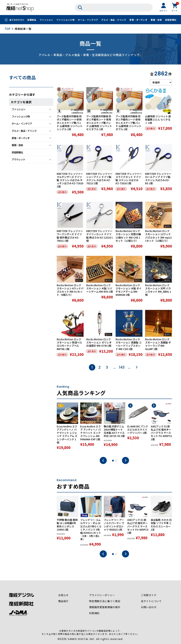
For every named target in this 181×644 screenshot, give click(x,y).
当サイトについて (151, 601)
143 (122, 367)
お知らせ (63, 595)
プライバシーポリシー (102, 595)
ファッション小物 (65, 20)
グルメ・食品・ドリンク (114, 20)
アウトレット (18, 159)
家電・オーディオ (138, 20)
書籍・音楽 (156, 20)
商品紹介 (63, 601)
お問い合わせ (149, 607)
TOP (8, 29)
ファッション (46, 20)
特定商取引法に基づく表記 (105, 601)
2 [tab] (116, 461)
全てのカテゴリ (17, 20)
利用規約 (94, 613)
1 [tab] (113, 461)
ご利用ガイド (149, 595)
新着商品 (32, 20)
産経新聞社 (171, 20)
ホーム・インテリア (88, 20)
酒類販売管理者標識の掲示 (105, 607)
